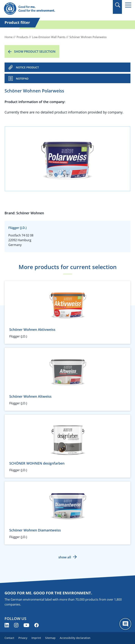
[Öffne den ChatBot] (125, 624)
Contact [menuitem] (9, 638)
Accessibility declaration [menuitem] (75, 638)
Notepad (22, 79)
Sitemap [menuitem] (50, 638)
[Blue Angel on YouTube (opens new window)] (26, 625)
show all (65, 557)
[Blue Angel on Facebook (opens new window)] (36, 625)
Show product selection (35, 52)
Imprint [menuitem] (36, 638)
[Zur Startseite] (48, 9)
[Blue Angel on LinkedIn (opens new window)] (7, 625)
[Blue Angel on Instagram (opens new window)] (16, 625)
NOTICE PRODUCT (27, 67)
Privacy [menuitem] (23, 638)
